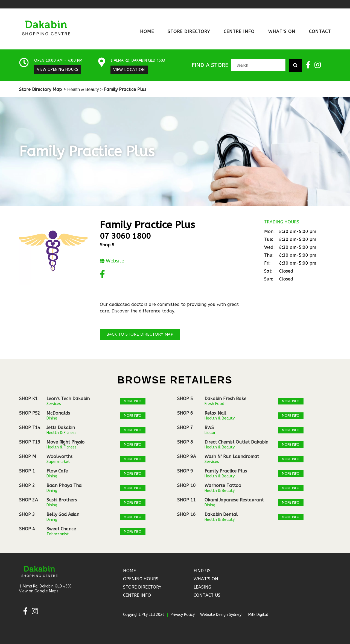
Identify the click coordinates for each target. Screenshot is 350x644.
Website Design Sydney (221, 615)
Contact (320, 32)
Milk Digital (258, 615)
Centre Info (239, 32)
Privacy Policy (183, 615)
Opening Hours (141, 579)
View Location (129, 70)
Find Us (202, 571)
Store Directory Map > (43, 89)
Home (147, 32)
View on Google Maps (39, 591)
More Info (133, 401)
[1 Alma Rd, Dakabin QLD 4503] (102, 62)
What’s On (282, 32)
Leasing (202, 587)
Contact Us (207, 595)
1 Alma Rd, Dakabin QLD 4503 (138, 60)
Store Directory (189, 32)
